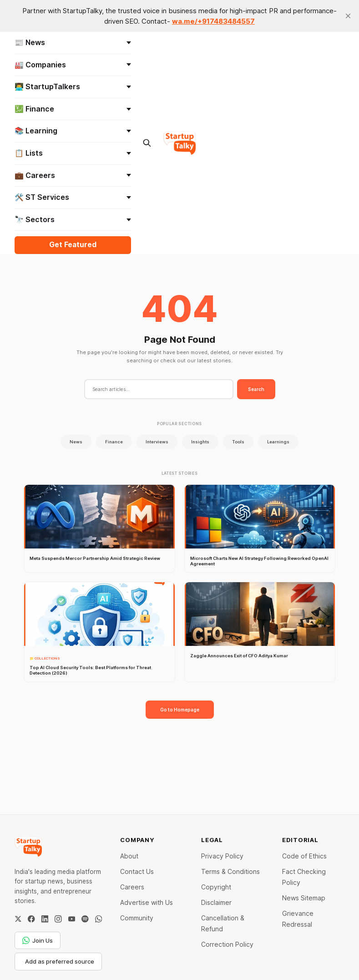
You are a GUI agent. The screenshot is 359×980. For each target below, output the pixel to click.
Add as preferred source (58, 961)
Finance (114, 442)
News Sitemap (304, 898)
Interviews (157, 442)
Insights (200, 442)
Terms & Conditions (230, 871)
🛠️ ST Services (73, 197)
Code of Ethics (304, 856)
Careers (132, 887)
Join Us (38, 940)
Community (137, 918)
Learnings (278, 442)
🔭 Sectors (73, 219)
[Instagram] (58, 919)
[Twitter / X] (18, 919)
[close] (348, 16)
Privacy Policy (222, 856)
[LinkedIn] (45, 919)
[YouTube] (72, 919)
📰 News (73, 42)
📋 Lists (73, 153)
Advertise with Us (147, 902)
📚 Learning (73, 131)
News (76, 442)
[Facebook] (31, 919)
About (129, 856)
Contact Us (137, 871)
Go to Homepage (180, 710)
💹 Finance (73, 109)
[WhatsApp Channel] (99, 919)
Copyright (216, 887)
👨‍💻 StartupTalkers (73, 86)
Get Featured (73, 245)
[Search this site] (147, 143)
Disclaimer (216, 902)
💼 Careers (73, 175)
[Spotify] (85, 919)
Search (256, 389)
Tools (238, 442)
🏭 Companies (73, 65)
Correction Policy (227, 944)
